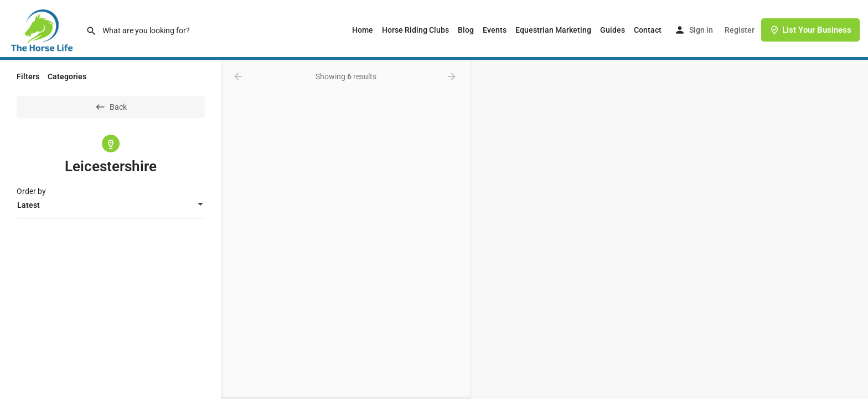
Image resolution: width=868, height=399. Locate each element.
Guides (613, 30)
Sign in (701, 30)
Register (740, 30)
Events (495, 30)
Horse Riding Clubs (415, 30)
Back (111, 107)
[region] (669, 229)
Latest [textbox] (29, 205)
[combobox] (111, 205)
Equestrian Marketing (553, 30)
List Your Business (810, 30)
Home (363, 30)
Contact (648, 30)
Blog (466, 30)
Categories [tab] (67, 76)
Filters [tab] (28, 76)
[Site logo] (43, 29)
